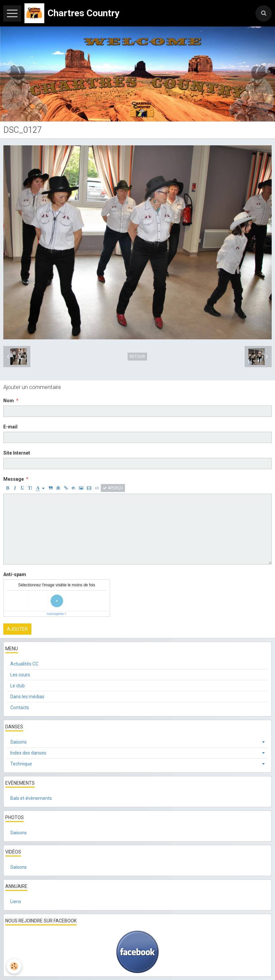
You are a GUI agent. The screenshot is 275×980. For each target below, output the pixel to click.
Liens (16, 902)
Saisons (19, 742)
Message (14, 479)
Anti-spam (15, 574)
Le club (18, 686)
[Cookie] (14, 966)
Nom (9, 401)
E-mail (10, 427)
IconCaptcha (55, 614)
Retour (137, 357)
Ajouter (17, 629)
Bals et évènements (31, 798)
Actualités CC (24, 664)
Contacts (20, 708)
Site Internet (17, 453)
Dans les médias (27, 697)
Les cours (20, 675)
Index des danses (28, 753)
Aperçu (113, 488)
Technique (21, 764)
